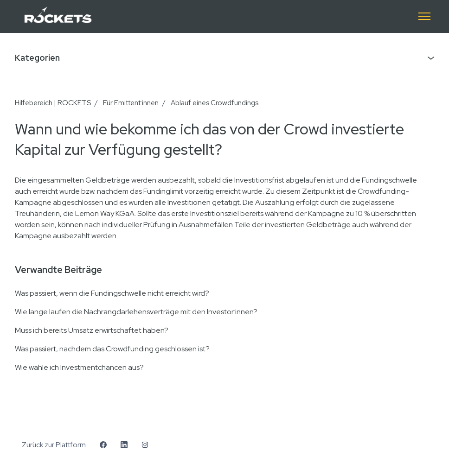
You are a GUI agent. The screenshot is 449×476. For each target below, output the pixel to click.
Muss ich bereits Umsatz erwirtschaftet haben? (92, 330)
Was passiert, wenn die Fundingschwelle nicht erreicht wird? (112, 293)
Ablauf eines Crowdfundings (215, 103)
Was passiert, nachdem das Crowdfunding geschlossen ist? (112, 349)
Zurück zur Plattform (54, 445)
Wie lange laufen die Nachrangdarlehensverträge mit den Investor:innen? (136, 312)
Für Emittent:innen (131, 103)
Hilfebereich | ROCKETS (53, 103)
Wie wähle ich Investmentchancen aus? (79, 367)
